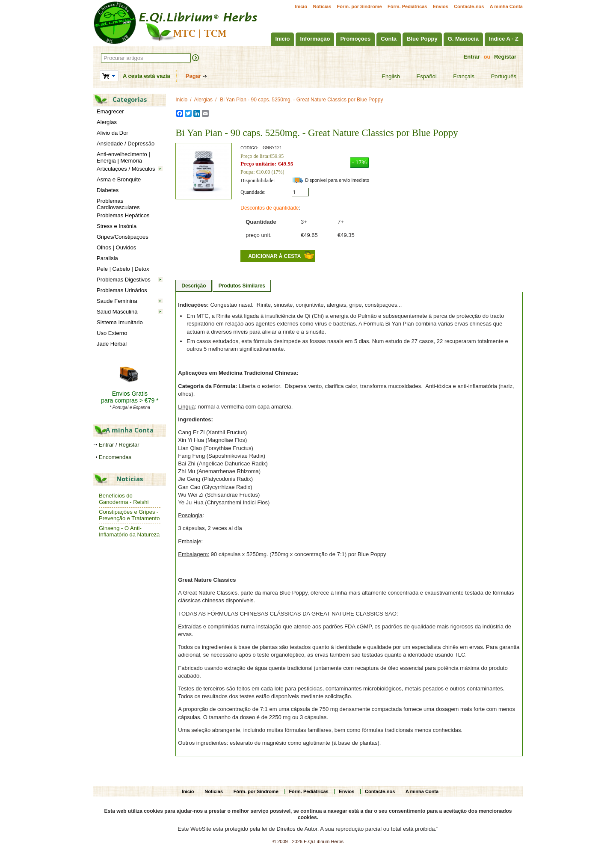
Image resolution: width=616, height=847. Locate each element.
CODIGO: (249, 148)
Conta (389, 39)
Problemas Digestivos (124, 280)
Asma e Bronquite (119, 179)
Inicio (301, 6)
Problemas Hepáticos (123, 215)
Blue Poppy (422, 39)
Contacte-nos (469, 6)
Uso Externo (112, 333)
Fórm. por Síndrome (360, 6)
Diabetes (108, 190)
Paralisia (107, 258)
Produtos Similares (242, 286)
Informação (315, 39)
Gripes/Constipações (123, 237)
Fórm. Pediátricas (407, 6)
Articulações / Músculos (126, 169)
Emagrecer (110, 111)
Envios (441, 6)
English (385, 77)
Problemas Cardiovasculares (118, 204)
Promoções (355, 39)
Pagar (193, 76)
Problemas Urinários (122, 290)
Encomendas (115, 457)
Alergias (107, 122)
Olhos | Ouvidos (116, 247)
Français (458, 77)
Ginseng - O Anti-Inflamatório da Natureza (129, 531)
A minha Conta (506, 6)
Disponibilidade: (258, 181)
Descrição (194, 286)
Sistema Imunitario (120, 322)
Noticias (322, 6)
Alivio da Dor (113, 133)
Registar (505, 57)
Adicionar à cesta (274, 256)
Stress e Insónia (117, 226)
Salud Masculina (117, 312)
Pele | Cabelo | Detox (123, 269)
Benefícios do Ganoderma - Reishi (124, 499)
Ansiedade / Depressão (126, 144)
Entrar (472, 57)
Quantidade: (253, 192)
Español (421, 77)
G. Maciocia (463, 39)
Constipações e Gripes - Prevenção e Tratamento (129, 515)
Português (498, 77)
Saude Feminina (117, 301)
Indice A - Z (504, 39)
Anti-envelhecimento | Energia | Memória (123, 157)
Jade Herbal (112, 344)
